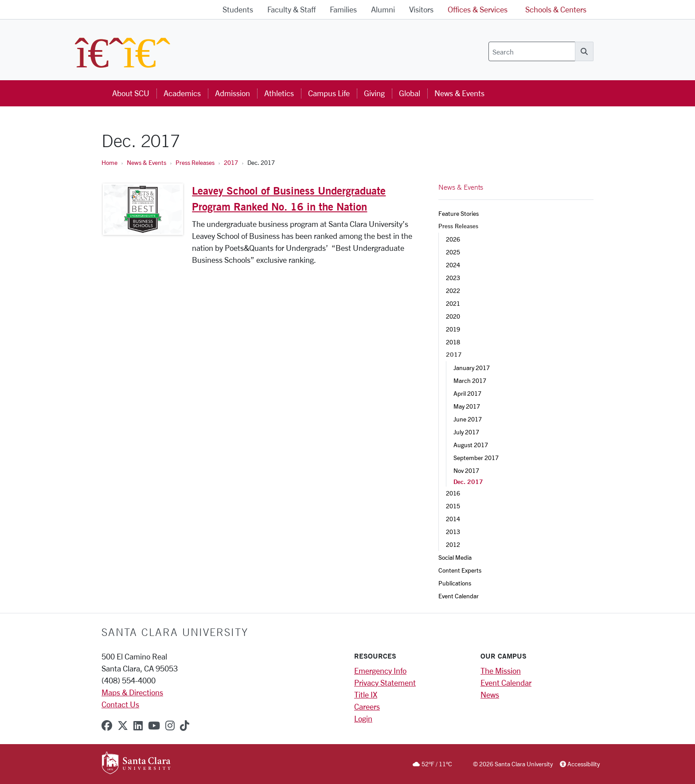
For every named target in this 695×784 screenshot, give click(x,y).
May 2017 (467, 406)
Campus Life (329, 93)
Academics (182, 93)
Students (238, 9)
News (490, 694)
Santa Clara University (175, 632)
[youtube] (154, 725)
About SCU (131, 93)
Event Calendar (459, 596)
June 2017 (468, 419)
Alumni (383, 9)
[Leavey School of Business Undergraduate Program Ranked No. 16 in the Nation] (143, 209)
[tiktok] (185, 725)
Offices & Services (478, 9)
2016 (453, 493)
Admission (232, 93)
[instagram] (170, 725)
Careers (367, 706)
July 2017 (466, 432)
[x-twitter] (123, 725)
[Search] (532, 51)
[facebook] (107, 725)
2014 (453, 519)
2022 (453, 291)
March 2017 (470, 380)
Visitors (421, 9)
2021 (453, 303)
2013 (453, 532)
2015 (453, 506)
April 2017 (467, 393)
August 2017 (471, 445)
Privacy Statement (385, 683)
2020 (453, 316)
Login (363, 718)
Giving (374, 93)
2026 (453, 239)
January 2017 (472, 368)
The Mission (501, 671)
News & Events (459, 93)
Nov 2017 (466, 470)
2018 (453, 342)
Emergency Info (380, 671)
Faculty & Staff (291, 9)
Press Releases (195, 162)
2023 (453, 278)
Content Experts (460, 570)
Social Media (455, 557)
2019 (453, 329)
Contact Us (120, 704)
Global (410, 93)
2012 (453, 544)
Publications (455, 583)
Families (343, 9)
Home (109, 162)
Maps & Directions (132, 692)
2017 (231, 162)
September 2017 (476, 458)
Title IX (366, 694)
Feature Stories (459, 213)
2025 (453, 252)
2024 (453, 265)
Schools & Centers (556, 9)
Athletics (279, 93)
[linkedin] (138, 725)
